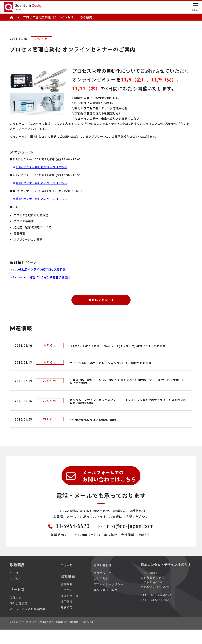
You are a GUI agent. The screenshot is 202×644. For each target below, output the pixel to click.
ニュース (68, 579)
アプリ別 (16, 593)
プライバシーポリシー (108, 599)
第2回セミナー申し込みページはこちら (41, 183)
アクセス (66, 604)
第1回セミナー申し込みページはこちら (41, 167)
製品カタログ (103, 587)
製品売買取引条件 (106, 604)
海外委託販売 (19, 618)
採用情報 (67, 616)
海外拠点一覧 (70, 610)
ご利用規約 (101, 593)
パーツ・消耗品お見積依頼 (27, 623)
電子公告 (67, 621)
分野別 (14, 587)
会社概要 (67, 599)
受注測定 (16, 612)
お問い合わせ (98, 303)
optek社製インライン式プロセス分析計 (39, 269)
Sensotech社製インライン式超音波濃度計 (42, 277)
